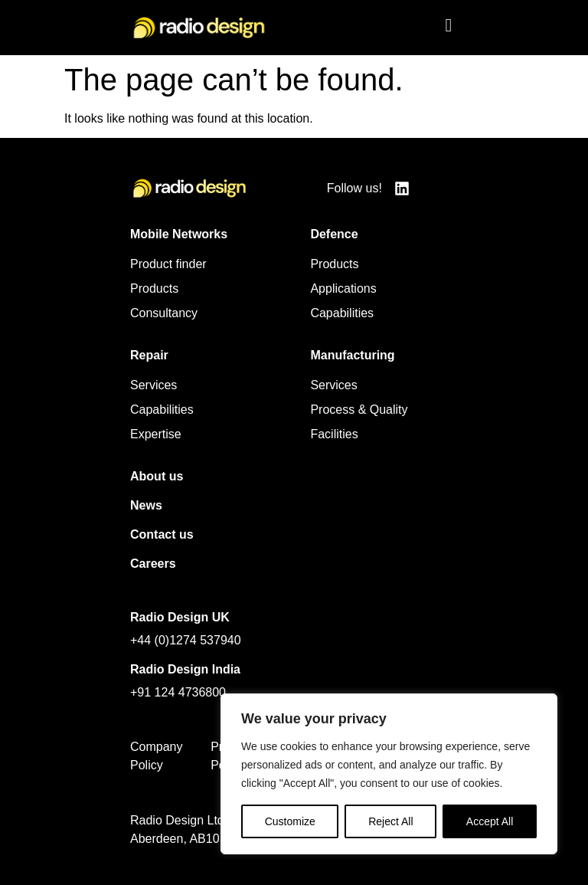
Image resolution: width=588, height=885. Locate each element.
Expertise (156, 434)
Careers (153, 564)
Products (154, 288)
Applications (343, 288)
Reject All (390, 821)
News (146, 505)
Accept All (490, 821)
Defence (334, 234)
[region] (389, 774)
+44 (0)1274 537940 (186, 640)
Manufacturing (352, 355)
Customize (290, 821)
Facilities (334, 434)
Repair (149, 355)
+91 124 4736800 (178, 692)
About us (157, 476)
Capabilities (342, 313)
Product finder (168, 264)
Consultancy (164, 313)
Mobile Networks (179, 234)
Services (154, 385)
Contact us (162, 534)
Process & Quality (359, 410)
